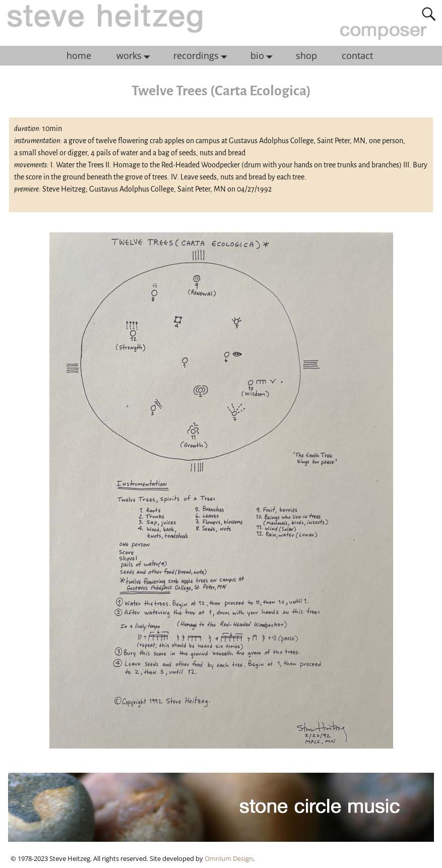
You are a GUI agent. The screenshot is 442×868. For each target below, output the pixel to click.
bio (264, 56)
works (136, 56)
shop (306, 55)
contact (357, 55)
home (79, 55)
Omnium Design (229, 858)
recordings (203, 56)
